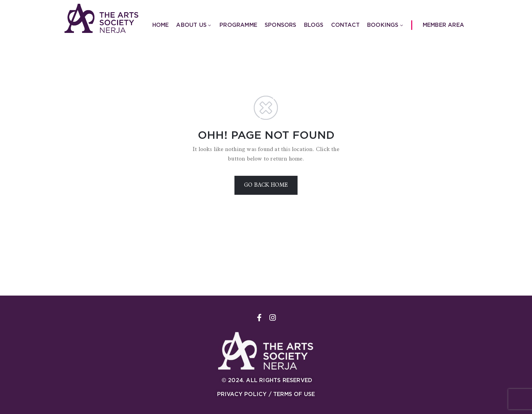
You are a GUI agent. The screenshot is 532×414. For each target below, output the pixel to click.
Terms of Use (294, 394)
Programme (238, 25)
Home (161, 25)
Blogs (314, 25)
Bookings (386, 25)
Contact (345, 25)
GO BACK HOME (266, 185)
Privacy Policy (242, 394)
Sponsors (281, 25)
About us (194, 25)
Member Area (443, 25)
